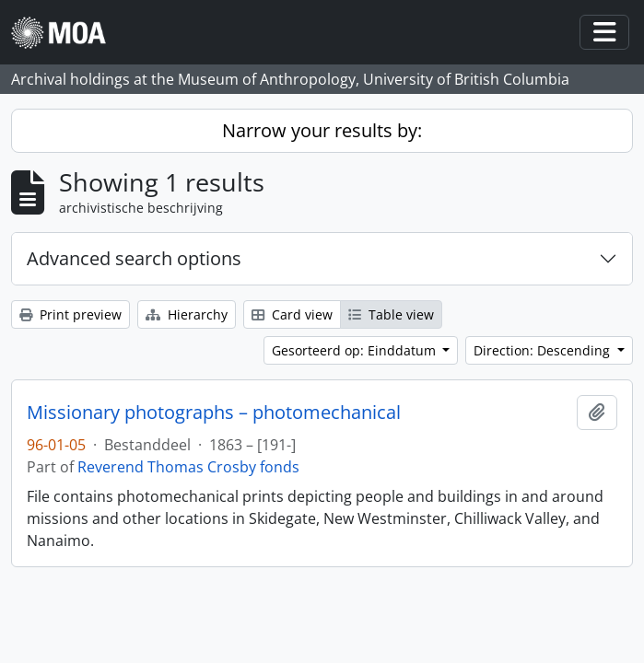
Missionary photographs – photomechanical (214, 413)
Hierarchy (187, 314)
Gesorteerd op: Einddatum (356, 350)
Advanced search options (134, 258)
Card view (292, 314)
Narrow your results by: (322, 130)
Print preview (70, 314)
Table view (391, 314)
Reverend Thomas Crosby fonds (188, 467)
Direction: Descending (544, 350)
